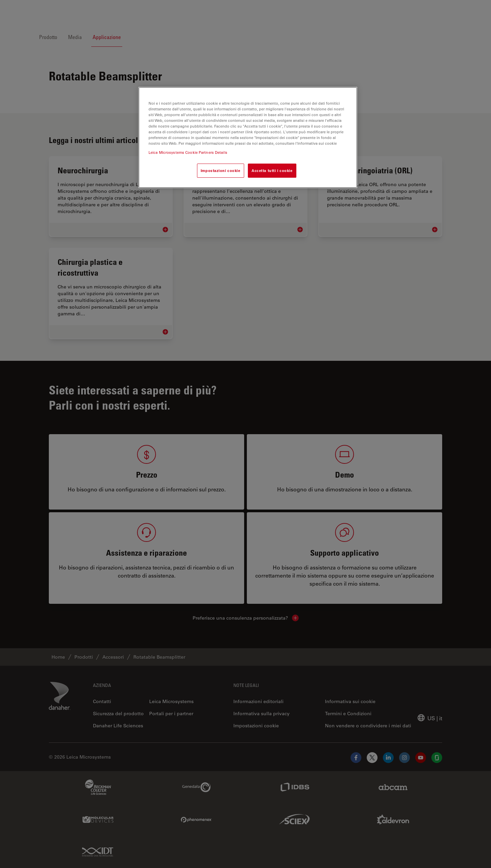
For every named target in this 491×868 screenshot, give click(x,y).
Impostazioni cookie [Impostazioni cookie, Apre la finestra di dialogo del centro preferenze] (221, 170)
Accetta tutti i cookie (272, 170)
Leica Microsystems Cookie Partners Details (188, 152)
